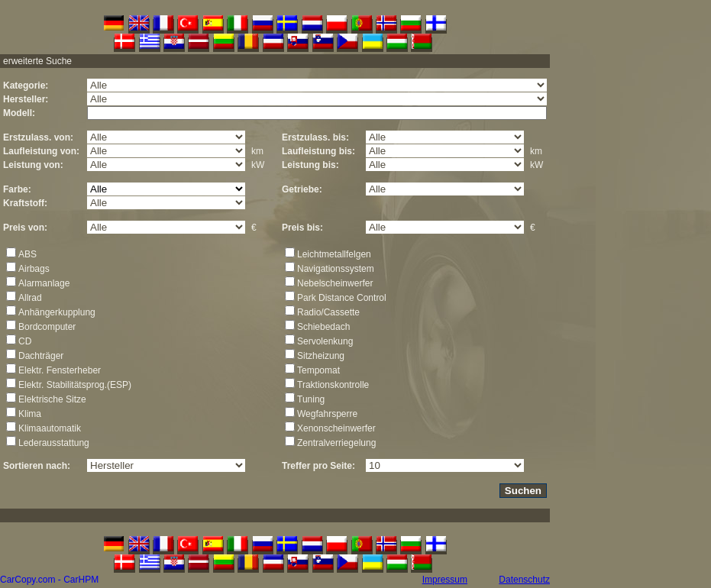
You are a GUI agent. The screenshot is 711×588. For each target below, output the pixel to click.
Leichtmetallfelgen (334, 254)
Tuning (311, 399)
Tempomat (318, 370)
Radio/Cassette (328, 312)
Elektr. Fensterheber (60, 370)
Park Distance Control (342, 298)
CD (25, 341)
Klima (30, 414)
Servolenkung (325, 341)
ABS (27, 254)
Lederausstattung (54, 443)
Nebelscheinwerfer (335, 283)
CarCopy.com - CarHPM (49, 580)
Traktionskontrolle (333, 385)
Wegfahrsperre (327, 414)
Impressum (445, 580)
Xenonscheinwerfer (336, 428)
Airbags (34, 269)
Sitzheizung (321, 356)
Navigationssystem (336, 269)
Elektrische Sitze (52, 399)
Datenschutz (524, 580)
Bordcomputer (47, 327)
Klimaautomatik (50, 428)
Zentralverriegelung (336, 443)
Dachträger (41, 356)
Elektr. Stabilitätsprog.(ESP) (75, 385)
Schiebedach (323, 327)
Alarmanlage (44, 283)
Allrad (30, 298)
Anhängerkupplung (57, 312)
